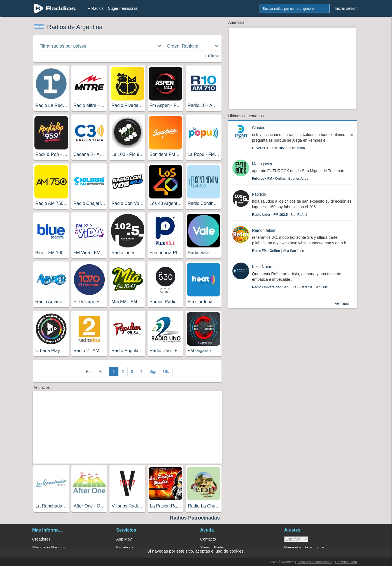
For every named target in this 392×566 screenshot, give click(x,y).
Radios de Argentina (75, 27)
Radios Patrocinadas (195, 518)
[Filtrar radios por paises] (100, 46)
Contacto (208, 539)
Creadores (41, 539)
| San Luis (290, 287)
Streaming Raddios (49, 548)
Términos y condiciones (314, 562)
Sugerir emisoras (123, 8)
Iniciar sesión (346, 8)
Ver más (342, 303)
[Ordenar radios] (192, 46)
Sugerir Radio (212, 548)
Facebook (125, 548)
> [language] (296, 539)
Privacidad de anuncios (305, 548)
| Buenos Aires (280, 179)
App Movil (125, 539)
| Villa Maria (278, 148)
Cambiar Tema (346, 562)
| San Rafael (280, 215)
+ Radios (96, 8)
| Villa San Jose (278, 251)
